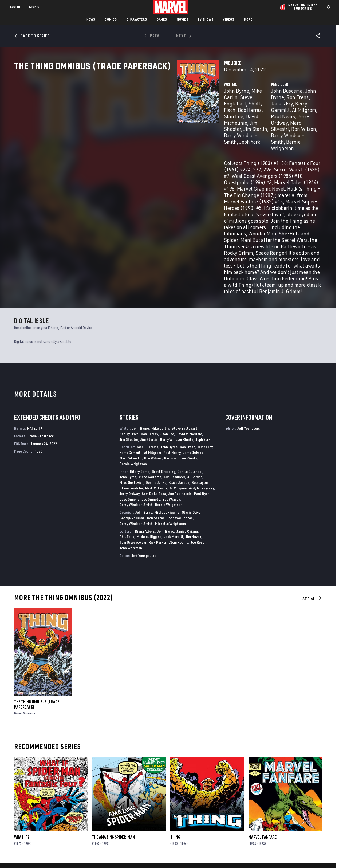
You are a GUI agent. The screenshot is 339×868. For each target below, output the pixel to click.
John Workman (131, 462)
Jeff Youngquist (144, 470)
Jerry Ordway (229, 127)
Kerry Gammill (239, 121)
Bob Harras (151, 121)
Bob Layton (200, 397)
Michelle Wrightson (170, 438)
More (248, 19)
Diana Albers (145, 446)
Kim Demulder (174, 392)
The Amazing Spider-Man (113, 752)
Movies (182, 19)
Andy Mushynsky (202, 402)
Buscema (29, 628)
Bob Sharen (156, 432)
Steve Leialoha (131, 402)
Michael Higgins (167, 427)
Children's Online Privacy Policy (187, 859)
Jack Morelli (174, 451)
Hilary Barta (140, 386)
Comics (111, 19)
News (91, 19)
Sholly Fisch (124, 121)
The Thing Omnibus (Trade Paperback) (37, 619)
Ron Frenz (287, 114)
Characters (137, 19)
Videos (228, 19)
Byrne (18, 628)
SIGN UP (35, 7)
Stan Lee (175, 121)
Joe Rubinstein (180, 408)
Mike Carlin (150, 114)
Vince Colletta (150, 392)
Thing (175, 752)
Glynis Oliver (192, 427)
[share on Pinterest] (302, 826)
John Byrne (123, 114)
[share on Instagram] (302, 814)
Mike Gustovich (131, 397)
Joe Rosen (198, 457)
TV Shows (206, 19)
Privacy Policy (68, 859)
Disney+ (104, 808)
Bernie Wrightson (269, 133)
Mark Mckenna (156, 402)
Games (162, 19)
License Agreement (228, 859)
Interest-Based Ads (261, 859)
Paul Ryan (202, 408)
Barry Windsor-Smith (177, 354)
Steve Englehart (183, 114)
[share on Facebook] (272, 814)
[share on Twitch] (316, 826)
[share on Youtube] (272, 826)
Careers (54, 816)
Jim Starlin (176, 127)
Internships (57, 824)
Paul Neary (296, 121)
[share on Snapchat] (287, 826)
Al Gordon (195, 392)
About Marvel (59, 801)
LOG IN (15, 7)
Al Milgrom (270, 121)
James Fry (205, 362)
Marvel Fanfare (263, 752)
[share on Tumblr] (316, 814)
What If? (22, 752)
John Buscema (230, 114)
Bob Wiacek (171, 414)
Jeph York (156, 133)
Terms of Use (44, 859)
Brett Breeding (163, 386)
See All (312, 513)
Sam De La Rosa (154, 408)
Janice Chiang (187, 446)
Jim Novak (193, 451)
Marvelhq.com (110, 816)
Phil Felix (127, 451)
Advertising (108, 801)
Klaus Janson (179, 397)
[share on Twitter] (287, 814)
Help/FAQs (55, 808)
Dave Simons (129, 414)
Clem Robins (178, 457)
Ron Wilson (291, 127)
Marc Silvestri (261, 127)
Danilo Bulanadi (190, 386)
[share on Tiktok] (272, 837)
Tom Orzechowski (133, 457)
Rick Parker (157, 457)
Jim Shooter (149, 127)
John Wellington (180, 432)
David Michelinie (189, 348)
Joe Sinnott (151, 414)
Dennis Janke (156, 397)
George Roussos (132, 432)
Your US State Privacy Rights (104, 859)
